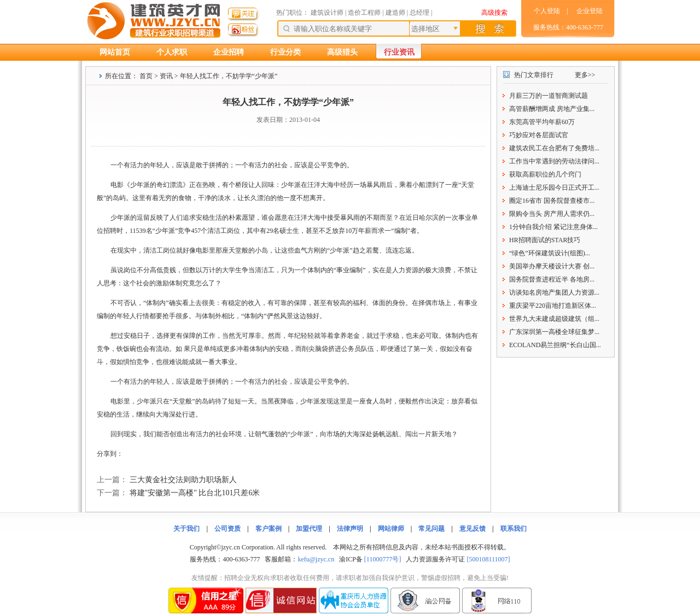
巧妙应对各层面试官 (539, 135)
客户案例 (269, 529)
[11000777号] (383, 559)
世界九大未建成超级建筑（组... (554, 319)
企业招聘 (229, 52)
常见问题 (431, 529)
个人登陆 (547, 11)
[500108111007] (488, 559)
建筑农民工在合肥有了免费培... (554, 148)
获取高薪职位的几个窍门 (545, 174)
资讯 (166, 76)
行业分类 (285, 52)
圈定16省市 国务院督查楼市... (552, 201)
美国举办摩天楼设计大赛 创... (552, 266)
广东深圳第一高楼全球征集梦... (554, 332)
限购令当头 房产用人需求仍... (552, 214)
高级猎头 (342, 52)
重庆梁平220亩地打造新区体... (553, 306)
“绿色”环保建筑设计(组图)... (550, 253)
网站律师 (391, 529)
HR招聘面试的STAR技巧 (545, 240)
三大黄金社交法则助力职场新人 (183, 480)
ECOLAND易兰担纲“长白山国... (555, 345)
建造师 (395, 13)
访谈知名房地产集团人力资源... (554, 292)
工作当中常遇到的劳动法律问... (554, 161)
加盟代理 (309, 529)
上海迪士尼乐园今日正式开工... (554, 188)
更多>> (585, 75)
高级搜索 (494, 13)
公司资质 (227, 529)
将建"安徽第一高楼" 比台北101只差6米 (195, 493)
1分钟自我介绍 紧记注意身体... (553, 227)
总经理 (419, 13)
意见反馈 (472, 529)
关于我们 (186, 529)
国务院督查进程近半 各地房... (552, 279)
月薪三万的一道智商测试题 (549, 96)
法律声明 (350, 529)
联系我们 (514, 529)
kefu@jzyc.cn (316, 559)
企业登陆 (590, 11)
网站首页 (115, 52)
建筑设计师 (328, 13)
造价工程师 (364, 13)
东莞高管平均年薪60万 (542, 122)
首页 (146, 76)
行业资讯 (399, 52)
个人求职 (172, 52)
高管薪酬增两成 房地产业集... (552, 109)
